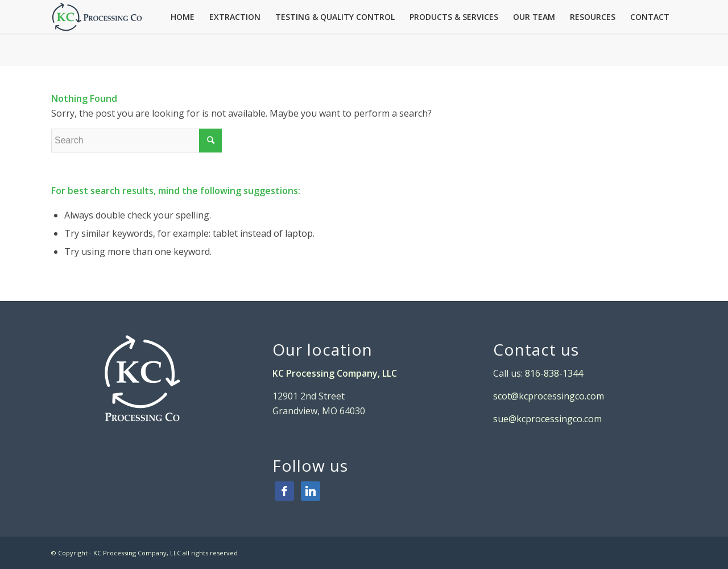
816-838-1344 (553, 373)
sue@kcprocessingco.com (547, 419)
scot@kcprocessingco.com (549, 396)
